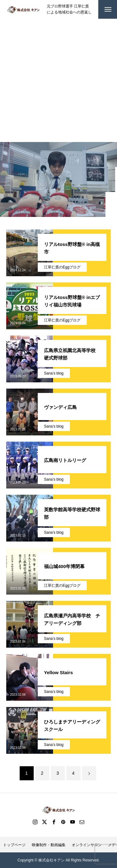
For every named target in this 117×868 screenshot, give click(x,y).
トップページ (14, 845)
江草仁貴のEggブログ (62, 267)
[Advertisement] (58, 80)
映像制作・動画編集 (49, 845)
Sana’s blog (54, 373)
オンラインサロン (87, 845)
